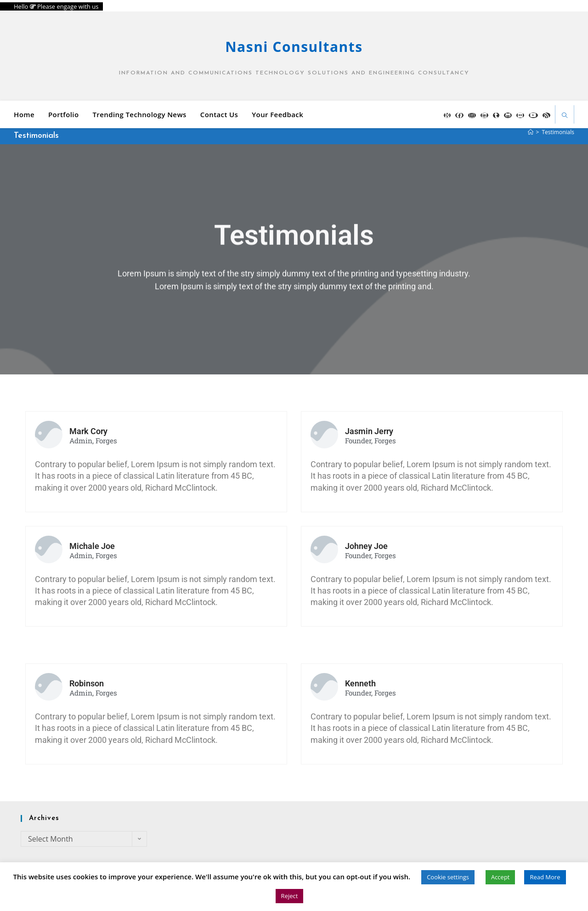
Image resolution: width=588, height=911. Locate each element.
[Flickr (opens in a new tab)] (520, 115)
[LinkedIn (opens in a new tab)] (484, 115)
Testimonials (558, 132)
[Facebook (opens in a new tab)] (459, 115)
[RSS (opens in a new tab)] (546, 115)
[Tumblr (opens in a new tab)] (496, 115)
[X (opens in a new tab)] (447, 115)
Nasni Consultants (294, 47)
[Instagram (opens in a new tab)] (472, 115)
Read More (545, 877)
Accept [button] (500, 877)
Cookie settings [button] (448, 877)
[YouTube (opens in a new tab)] (533, 115)
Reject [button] (290, 896)
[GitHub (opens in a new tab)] (508, 115)
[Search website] (565, 116)
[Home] (531, 132)
